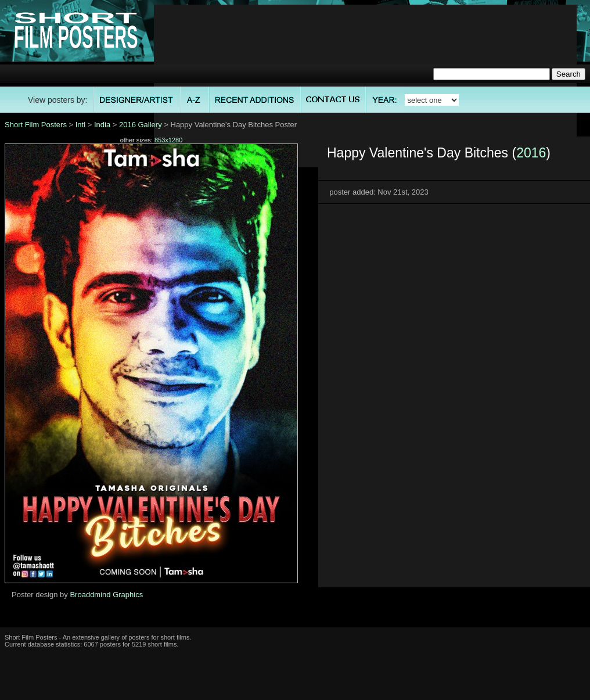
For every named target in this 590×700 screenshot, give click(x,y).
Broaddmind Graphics (106, 595)
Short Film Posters (36, 125)
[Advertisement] (366, 86)
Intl (80, 125)
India (102, 125)
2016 (531, 153)
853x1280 (168, 140)
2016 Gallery (141, 125)
